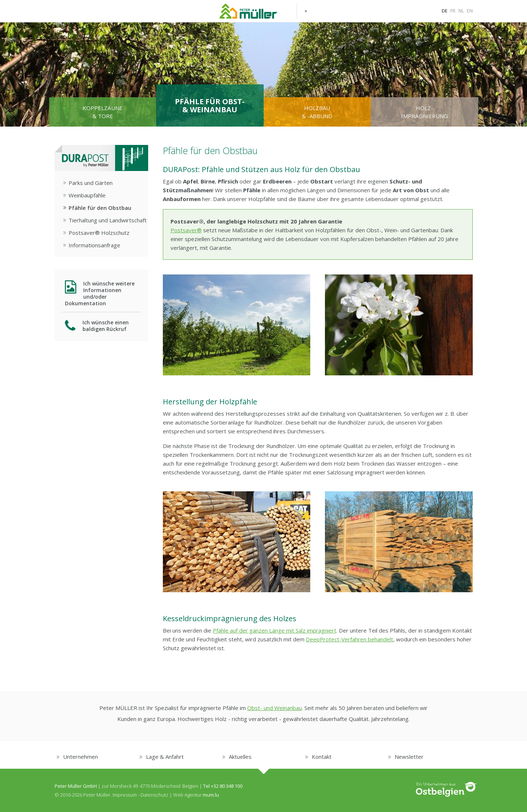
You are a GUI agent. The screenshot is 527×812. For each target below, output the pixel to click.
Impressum (125, 795)
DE (444, 11)
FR (453, 11)
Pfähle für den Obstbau (100, 208)
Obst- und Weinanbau (275, 708)
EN (470, 11)
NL (461, 11)
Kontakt (322, 757)
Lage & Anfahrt (165, 757)
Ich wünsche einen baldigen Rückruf (97, 326)
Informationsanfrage (94, 245)
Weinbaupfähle (87, 195)
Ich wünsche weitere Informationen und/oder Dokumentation (100, 293)
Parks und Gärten (91, 183)
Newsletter (409, 757)
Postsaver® (186, 230)
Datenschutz (154, 795)
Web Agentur (187, 795)
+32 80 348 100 (227, 786)
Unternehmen (80, 757)
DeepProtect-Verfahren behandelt (349, 639)
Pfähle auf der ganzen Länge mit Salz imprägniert (275, 630)
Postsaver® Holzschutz (99, 233)
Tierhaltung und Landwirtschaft (108, 220)
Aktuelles (240, 757)
